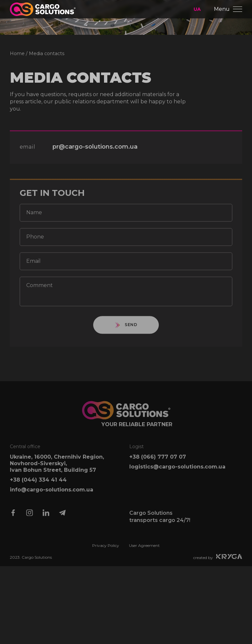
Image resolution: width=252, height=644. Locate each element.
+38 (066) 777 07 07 (158, 460)
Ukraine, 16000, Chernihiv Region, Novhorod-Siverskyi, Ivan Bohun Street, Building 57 (57, 467)
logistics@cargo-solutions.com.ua (177, 470)
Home (17, 57)
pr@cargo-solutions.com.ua (95, 150)
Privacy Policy (106, 549)
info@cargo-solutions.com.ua (52, 493)
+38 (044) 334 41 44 (38, 483)
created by (218, 561)
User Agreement (144, 549)
